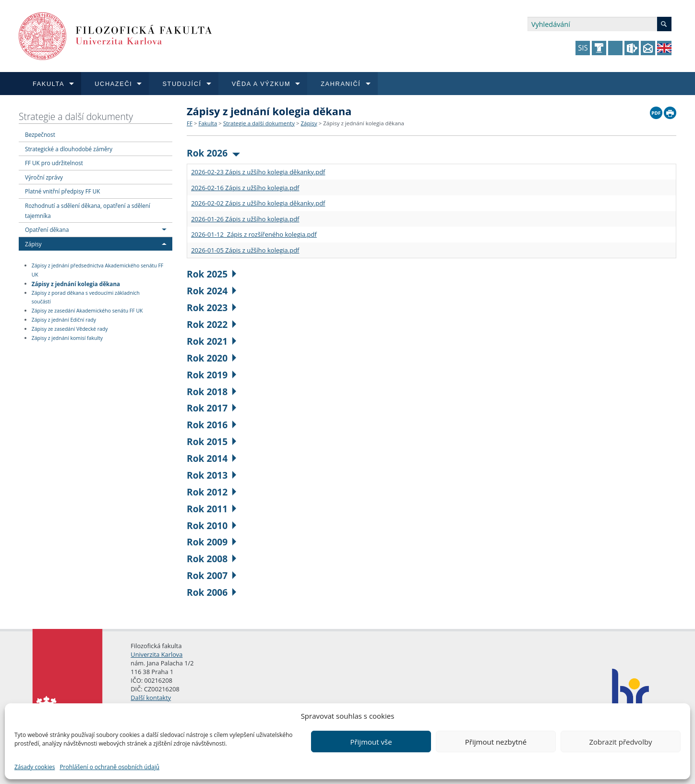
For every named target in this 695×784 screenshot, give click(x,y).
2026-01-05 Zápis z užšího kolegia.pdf (245, 250)
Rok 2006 (211, 592)
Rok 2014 (211, 458)
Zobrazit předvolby (620, 742)
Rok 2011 (211, 509)
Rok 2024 (211, 291)
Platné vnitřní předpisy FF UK (62, 191)
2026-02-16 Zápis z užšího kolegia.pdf (245, 188)
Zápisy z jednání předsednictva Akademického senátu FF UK (98, 270)
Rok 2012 (211, 492)
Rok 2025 (211, 274)
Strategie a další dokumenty (76, 116)
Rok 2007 (211, 575)
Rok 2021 (211, 341)
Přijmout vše (371, 742)
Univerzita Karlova (156, 654)
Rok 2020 (211, 358)
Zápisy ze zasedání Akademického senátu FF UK (87, 311)
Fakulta (208, 123)
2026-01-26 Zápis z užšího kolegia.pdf (245, 219)
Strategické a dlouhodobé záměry (69, 149)
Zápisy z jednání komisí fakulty (67, 338)
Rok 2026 (213, 153)
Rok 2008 (211, 559)
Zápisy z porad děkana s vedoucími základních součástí (86, 297)
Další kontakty (151, 698)
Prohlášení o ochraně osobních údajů (109, 767)
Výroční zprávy (44, 177)
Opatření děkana (47, 229)
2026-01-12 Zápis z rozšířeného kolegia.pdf (254, 234)
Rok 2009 (211, 542)
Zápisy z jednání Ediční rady (64, 320)
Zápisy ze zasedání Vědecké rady (70, 329)
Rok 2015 (211, 441)
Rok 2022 (211, 324)
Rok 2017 (211, 408)
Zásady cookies (35, 767)
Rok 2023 (211, 308)
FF (190, 123)
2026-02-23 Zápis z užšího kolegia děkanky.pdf (258, 172)
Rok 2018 (211, 392)
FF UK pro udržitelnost (54, 163)
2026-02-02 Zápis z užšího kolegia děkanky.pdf (258, 203)
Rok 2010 (211, 525)
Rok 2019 (211, 375)
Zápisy (33, 244)
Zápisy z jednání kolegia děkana (76, 283)
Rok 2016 (211, 425)
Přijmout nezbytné (496, 742)
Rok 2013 (211, 475)
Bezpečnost (40, 134)
